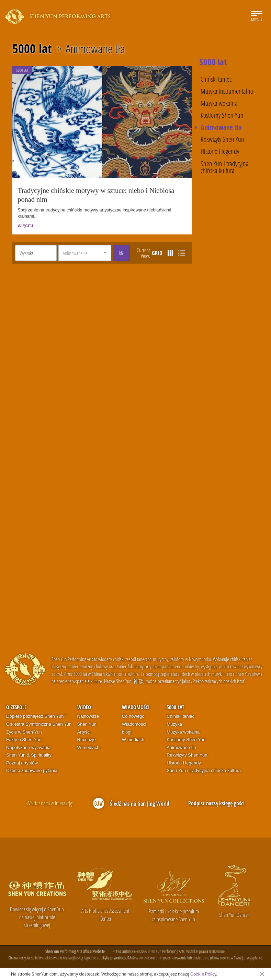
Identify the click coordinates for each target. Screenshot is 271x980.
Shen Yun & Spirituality (29, 756)
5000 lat (32, 49)
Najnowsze (88, 717)
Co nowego (133, 717)
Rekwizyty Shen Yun (222, 139)
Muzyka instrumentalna (227, 91)
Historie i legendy (220, 151)
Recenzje (87, 741)
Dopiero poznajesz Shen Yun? (36, 717)
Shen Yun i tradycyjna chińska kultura (225, 167)
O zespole (16, 708)
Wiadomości (136, 708)
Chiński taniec (216, 79)
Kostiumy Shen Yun (222, 115)
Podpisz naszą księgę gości (216, 804)
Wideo (84, 708)
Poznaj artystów (22, 764)
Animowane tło (181, 748)
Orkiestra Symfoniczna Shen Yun (39, 725)
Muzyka (174, 725)
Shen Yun (87, 725)
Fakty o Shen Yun (24, 741)
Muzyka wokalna (219, 103)
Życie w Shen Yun (24, 733)
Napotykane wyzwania (28, 748)
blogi (127, 733)
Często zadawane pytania (32, 771)
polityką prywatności (113, 959)
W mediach (88, 748)
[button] (85, 254)
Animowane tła (95, 49)
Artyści (84, 733)
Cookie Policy (203, 974)
